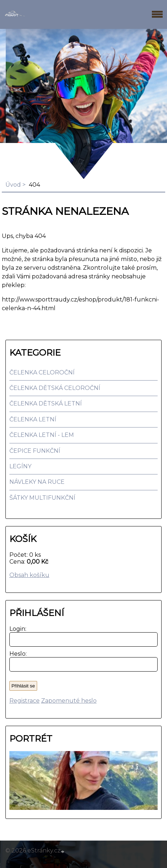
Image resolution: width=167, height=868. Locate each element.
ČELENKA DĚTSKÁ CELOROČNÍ (55, 388)
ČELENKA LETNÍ (33, 419)
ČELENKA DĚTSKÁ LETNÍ (46, 403)
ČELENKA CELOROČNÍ (42, 372)
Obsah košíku (29, 575)
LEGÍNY (20, 466)
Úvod (13, 185)
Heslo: (16, 654)
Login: (16, 629)
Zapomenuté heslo (69, 701)
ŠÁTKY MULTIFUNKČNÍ (42, 498)
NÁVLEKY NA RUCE (37, 482)
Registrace (25, 701)
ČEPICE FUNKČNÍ (35, 451)
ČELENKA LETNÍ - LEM (42, 435)
